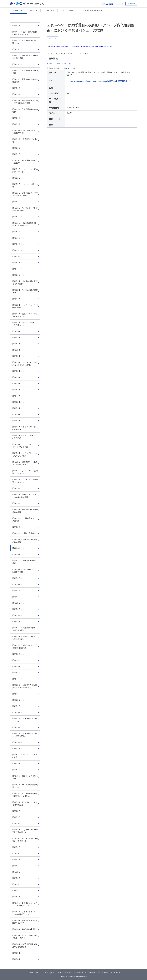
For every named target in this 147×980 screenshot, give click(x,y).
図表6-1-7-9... (18, 124)
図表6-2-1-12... (18, 371)
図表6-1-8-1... (18, 148)
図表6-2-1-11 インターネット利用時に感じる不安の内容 (25, 364)
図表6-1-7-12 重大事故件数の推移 (25, 141)
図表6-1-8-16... (18, 269)
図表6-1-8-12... (18, 232)
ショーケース (49, 10)
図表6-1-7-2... (18, 94)
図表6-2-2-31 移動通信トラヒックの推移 (25, 720)
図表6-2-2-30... (18, 712)
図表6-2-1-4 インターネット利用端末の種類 (25, 306)
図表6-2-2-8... (18, 527)
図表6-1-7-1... (18, 88)
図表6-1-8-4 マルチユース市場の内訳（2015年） (25, 170)
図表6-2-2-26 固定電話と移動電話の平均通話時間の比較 (25, 686)
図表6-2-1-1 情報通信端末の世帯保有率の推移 (25, 283)
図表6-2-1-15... (18, 402)
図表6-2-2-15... (18, 578)
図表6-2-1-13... (18, 377)
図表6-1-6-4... (18, 64)
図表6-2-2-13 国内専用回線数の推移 (25, 562)
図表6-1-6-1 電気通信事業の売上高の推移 (25, 42)
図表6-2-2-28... (18, 700)
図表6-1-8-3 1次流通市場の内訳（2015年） (25, 162)
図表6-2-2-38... (18, 770)
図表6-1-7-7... (18, 118)
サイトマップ (115, 973)
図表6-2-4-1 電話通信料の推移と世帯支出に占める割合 (25, 795)
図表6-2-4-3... (18, 811)
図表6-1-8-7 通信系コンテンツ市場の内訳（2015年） (25, 194)
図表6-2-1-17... (18, 414)
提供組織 (34, 10)
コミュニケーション (68, 10)
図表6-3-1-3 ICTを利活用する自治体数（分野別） (25, 937)
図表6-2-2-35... (18, 749)
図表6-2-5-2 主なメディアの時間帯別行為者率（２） (25, 840)
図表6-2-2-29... (18, 706)
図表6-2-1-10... (18, 356)
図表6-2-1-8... (18, 344)
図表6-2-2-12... (18, 554)
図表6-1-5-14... (18, 26)
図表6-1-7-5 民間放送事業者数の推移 (25, 111)
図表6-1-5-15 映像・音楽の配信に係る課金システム (25, 33)
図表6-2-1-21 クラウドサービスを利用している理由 (25, 446)
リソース (53, 38)
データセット (18, 10)
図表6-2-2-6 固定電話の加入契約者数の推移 (25, 511)
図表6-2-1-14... (18, 396)
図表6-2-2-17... (18, 591)
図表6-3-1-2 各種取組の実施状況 (25, 929)
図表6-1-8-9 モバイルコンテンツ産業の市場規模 (25, 209)
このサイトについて (34, 973)
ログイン (119, 4)
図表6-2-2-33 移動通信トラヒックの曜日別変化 (25, 735)
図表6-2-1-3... (18, 299)
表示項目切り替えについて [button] (59, 64)
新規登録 (131, 4)
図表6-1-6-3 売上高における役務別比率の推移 (25, 57)
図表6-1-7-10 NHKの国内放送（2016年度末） (24, 132)
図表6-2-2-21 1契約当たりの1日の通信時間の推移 (25, 647)
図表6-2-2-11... (18, 548)
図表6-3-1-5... (18, 953)
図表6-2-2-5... (18, 503)
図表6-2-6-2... (18, 897)
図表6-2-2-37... (18, 763)
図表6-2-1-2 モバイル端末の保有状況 (25, 291)
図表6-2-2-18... (18, 603)
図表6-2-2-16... (18, 584)
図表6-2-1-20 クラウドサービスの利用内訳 (25, 437)
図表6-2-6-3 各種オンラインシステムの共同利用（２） (25, 913)
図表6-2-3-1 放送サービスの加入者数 (25, 777)
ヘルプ (60, 973)
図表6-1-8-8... (18, 202)
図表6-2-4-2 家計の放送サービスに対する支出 (25, 804)
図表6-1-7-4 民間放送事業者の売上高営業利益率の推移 (25, 102)
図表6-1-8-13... (18, 238)
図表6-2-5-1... (18, 817)
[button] (108, 4)
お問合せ (92, 973)
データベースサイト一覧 (92, 10)
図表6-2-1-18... (18, 421)
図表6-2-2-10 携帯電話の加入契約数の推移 (25, 541)
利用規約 (68, 973)
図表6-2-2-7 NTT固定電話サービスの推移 (25, 520)
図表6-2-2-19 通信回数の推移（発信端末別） (24, 629)
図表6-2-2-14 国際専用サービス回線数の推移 (25, 571)
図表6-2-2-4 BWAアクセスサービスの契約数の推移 (24, 496)
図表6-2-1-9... (18, 350)
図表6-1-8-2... (18, 154)
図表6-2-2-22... (18, 654)
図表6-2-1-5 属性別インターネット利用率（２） (25, 324)
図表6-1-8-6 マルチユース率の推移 (25, 185)
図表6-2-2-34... (18, 742)
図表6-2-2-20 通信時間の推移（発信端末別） (24, 638)
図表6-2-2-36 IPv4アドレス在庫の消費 (25, 756)
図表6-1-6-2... (18, 49)
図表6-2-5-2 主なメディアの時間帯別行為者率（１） (25, 831)
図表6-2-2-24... (18, 673)
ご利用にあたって (49, 973)
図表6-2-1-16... (18, 408)
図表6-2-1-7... (18, 338)
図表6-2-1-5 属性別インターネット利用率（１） (25, 315)
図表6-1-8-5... (18, 178)
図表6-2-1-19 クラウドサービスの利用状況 (25, 428)
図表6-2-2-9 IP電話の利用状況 (24, 533)
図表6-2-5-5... (18, 872)
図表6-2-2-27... (18, 694)
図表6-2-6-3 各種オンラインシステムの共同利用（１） (25, 904)
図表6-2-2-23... (18, 666)
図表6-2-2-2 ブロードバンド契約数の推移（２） (25, 481)
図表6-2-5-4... (18, 860)
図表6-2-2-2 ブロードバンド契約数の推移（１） (25, 472)
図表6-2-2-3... (18, 488)
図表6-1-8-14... (18, 250)
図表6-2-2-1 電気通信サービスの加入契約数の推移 (25, 463)
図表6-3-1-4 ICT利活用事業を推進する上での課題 (25, 946)
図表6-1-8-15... (18, 256)
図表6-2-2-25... (18, 679)
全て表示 (73, 68)
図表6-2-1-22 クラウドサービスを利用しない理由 (25, 454)
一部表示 (66, 68)
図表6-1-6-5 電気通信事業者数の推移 (25, 72)
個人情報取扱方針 (80, 973)
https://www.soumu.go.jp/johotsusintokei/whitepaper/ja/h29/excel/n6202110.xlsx (82, 46)
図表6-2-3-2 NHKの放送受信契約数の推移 (25, 786)
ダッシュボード (103, 973)
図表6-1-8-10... (18, 217)
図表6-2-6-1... (18, 890)
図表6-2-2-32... (18, 727)
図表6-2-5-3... (18, 847)
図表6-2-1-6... (18, 331)
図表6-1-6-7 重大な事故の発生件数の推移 (25, 81)
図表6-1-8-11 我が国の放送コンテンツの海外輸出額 (25, 224)
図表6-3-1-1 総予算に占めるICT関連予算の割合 (25, 922)
